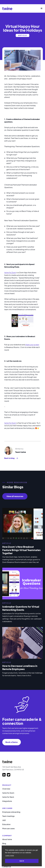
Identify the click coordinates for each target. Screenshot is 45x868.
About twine (7, 839)
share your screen (32, 345)
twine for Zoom (10, 272)
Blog (4, 843)
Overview (6, 789)
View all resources (15, 496)
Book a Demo (12, 742)
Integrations (7, 801)
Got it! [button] (22, 861)
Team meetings (8, 816)
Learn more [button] (10, 855)
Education (6, 824)
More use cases (8, 828)
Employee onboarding (11, 812)
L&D (4, 820)
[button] (41, 8)
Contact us (7, 867)
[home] (7, 8)
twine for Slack (8, 797)
